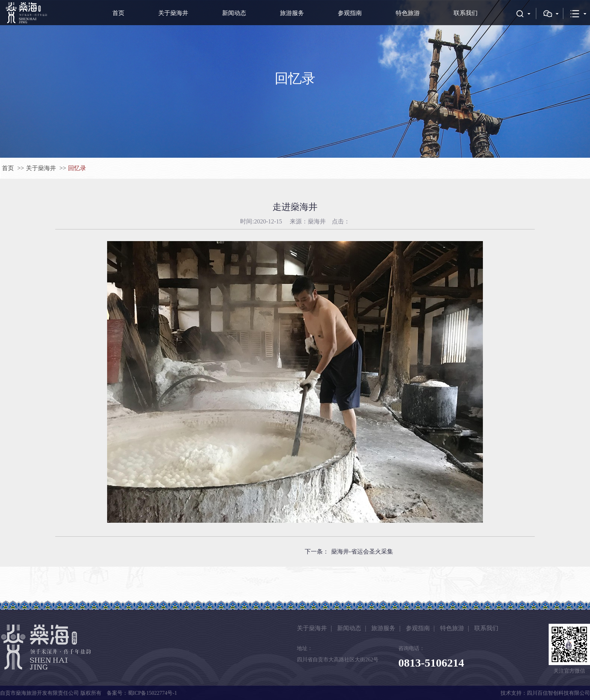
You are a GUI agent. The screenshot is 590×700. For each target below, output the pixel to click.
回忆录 (77, 168)
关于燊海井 (173, 13)
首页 (118, 13)
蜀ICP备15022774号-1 (152, 693)
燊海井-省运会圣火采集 (362, 551)
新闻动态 (234, 13)
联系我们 (466, 13)
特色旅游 (408, 13)
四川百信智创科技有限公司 (558, 693)
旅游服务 (292, 13)
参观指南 (350, 13)
